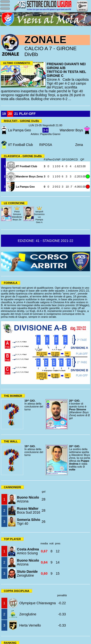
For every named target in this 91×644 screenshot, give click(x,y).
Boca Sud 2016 (29, 510)
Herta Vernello (30, 625)
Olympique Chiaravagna (38, 603)
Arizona (28, 499)
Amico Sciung (28, 551)
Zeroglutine (27, 573)
